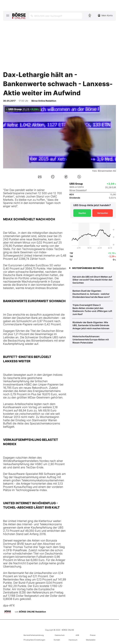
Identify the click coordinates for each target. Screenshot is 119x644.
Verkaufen (103, 213)
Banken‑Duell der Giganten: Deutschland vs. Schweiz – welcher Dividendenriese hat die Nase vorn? (91, 294)
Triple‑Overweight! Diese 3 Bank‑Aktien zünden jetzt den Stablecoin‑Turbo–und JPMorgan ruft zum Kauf (92, 310)
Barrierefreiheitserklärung (34, 635)
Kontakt (57, 640)
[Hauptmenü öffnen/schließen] (8, 15)
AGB (77, 635)
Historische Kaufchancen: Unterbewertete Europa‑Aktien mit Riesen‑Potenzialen (91, 339)
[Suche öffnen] (56, 16)
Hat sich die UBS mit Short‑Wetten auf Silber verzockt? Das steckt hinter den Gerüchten (93, 280)
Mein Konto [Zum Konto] (105, 15)
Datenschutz (60, 635)
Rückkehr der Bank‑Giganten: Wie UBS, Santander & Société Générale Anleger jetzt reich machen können (91, 325)
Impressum (73, 640)
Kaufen (82, 213)
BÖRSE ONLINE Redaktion (33, 612)
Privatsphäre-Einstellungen (34, 640)
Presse (93, 635)
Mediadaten (91, 640)
